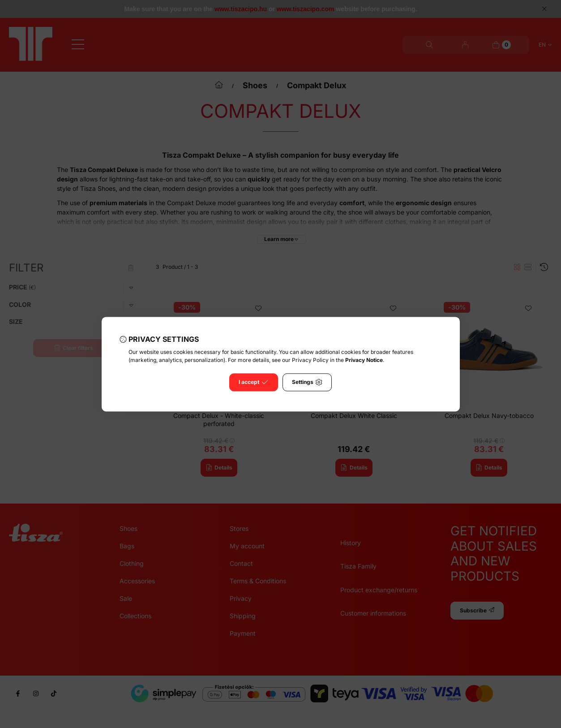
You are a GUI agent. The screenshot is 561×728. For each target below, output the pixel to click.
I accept (253, 382)
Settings (307, 382)
